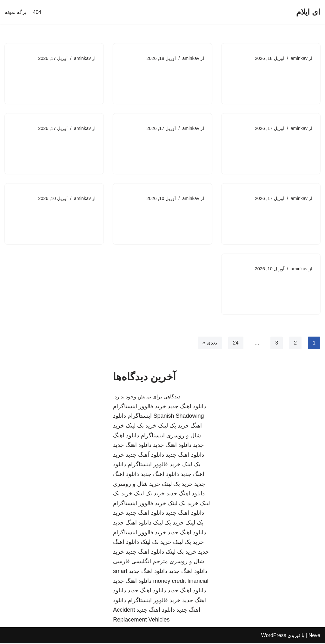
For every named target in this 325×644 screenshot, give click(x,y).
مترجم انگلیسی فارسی (140, 562)
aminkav (299, 58)
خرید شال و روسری (137, 485)
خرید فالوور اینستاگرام (139, 407)
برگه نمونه (16, 12)
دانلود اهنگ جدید (187, 407)
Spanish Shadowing (179, 417)
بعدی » (209, 343)
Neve (314, 636)
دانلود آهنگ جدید (145, 455)
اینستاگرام (140, 417)
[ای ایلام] (308, 12)
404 (37, 12)
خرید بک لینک (173, 426)
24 (235, 343)
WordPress (274, 636)
